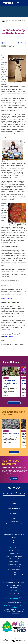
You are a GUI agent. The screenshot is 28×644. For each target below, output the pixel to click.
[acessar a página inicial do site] (8, 3)
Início (4, 20)
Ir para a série (14, 452)
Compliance (14, 554)
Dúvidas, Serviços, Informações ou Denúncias (14, 607)
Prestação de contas (14, 562)
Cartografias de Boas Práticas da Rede (14, 535)
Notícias (8, 20)
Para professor (14, 511)
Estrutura (14, 503)
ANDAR (14, 532)
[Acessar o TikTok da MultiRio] (12, 493)
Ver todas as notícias (14, 403)
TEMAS (14, 543)
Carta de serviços (14, 551)
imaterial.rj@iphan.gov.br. (10, 336)
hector (14, 537)
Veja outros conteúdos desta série (13, 413)
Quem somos (14, 501)
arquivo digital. (7, 329)
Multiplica (14, 540)
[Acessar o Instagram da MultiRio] (8, 493)
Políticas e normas (14, 559)
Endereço (14, 580)
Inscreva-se (14, 478)
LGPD (14, 572)
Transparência (14, 548)
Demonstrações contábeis (14, 564)
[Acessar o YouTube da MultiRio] (4, 493)
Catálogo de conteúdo (14, 508)
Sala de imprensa (14, 506)
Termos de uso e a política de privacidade (14, 575)
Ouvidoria (14, 590)
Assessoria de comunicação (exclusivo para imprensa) (14, 598)
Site (14, 498)
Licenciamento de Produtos (14, 524)
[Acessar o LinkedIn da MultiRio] (24, 493)
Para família (14, 516)
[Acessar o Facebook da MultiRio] (16, 493)
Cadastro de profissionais (14, 570)
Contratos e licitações (14, 567)
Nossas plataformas (14, 529)
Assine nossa (11, 462)
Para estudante (14, 514)
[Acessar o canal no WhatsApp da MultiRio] (20, 493)
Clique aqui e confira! (7, 299)
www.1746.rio (16, 613)
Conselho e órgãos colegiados (14, 556)
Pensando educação (14, 521)
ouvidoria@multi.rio (14, 593)
